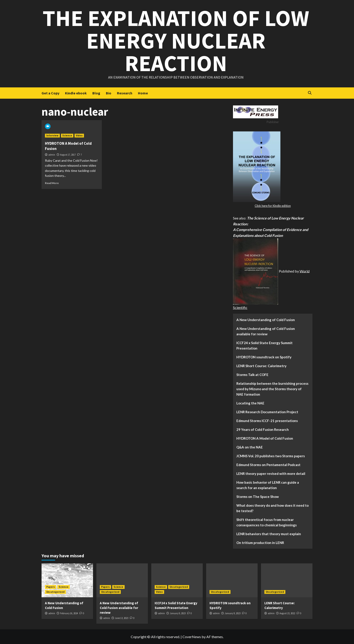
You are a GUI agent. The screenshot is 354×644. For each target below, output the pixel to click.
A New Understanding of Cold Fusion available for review (266, 331)
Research (125, 93)
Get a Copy (50, 93)
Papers (51, 587)
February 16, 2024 (69, 613)
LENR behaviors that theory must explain (269, 534)
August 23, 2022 (287, 613)
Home (143, 93)
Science (67, 135)
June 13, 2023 (122, 618)
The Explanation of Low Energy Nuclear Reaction (176, 41)
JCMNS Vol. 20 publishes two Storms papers (271, 456)
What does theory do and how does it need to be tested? (272, 508)
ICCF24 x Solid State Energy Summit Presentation (264, 345)
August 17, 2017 (68, 155)
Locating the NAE (250, 403)
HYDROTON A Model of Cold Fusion (265, 438)
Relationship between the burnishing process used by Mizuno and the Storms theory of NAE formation (272, 389)
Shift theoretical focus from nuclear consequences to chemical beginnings (267, 522)
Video (79, 135)
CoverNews (192, 637)
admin (52, 155)
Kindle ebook (76, 93)
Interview (52, 135)
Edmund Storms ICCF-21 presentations (267, 421)
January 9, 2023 (178, 613)
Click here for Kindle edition (273, 206)
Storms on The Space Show (258, 497)
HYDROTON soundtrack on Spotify (264, 357)
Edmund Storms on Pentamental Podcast (268, 465)
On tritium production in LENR (260, 543)
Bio (109, 93)
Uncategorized (55, 592)
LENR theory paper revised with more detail (271, 474)
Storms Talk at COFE (252, 375)
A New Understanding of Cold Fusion (266, 320)
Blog (96, 93)
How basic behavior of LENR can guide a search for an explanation (268, 485)
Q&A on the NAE (250, 447)
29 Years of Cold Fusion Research (263, 429)
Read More (52, 183)
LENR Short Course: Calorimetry (261, 366)
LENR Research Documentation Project (267, 412)
